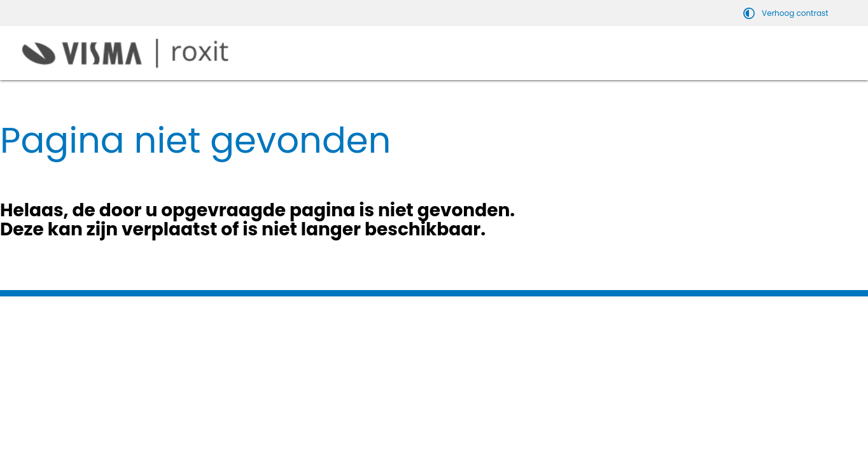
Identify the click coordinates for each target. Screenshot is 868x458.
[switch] (787, 13)
